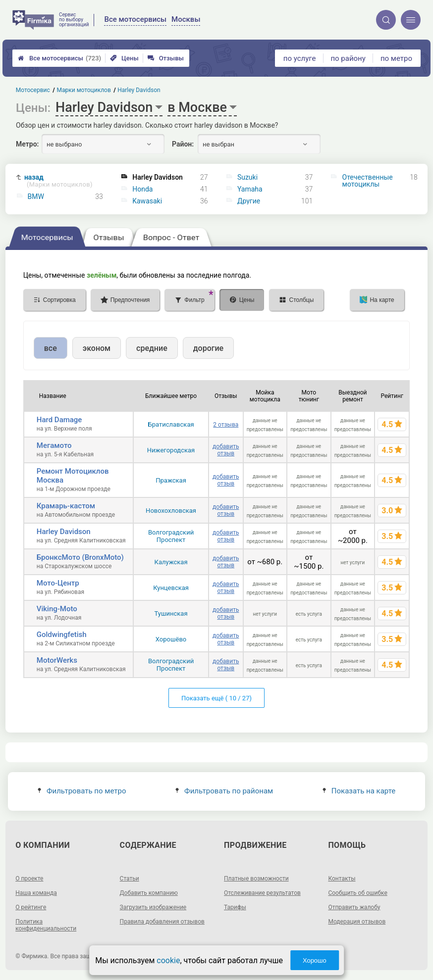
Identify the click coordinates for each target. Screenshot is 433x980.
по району (348, 58)
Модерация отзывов (357, 922)
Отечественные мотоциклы (368, 181)
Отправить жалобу (354, 907)
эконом (97, 348)
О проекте (29, 879)
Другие (249, 201)
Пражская (171, 480)
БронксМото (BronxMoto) (80, 557)
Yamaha (250, 189)
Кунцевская (171, 588)
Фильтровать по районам (224, 791)
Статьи (130, 879)
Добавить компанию (149, 893)
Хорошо (315, 960)
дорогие (208, 348)
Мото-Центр (58, 583)
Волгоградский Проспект (171, 536)
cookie (168, 960)
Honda (142, 189)
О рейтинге (31, 907)
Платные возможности (256, 879)
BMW (36, 196)
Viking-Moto (57, 609)
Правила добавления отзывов (162, 922)
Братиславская (171, 424)
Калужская (171, 562)
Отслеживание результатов (262, 893)
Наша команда (36, 893)
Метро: (27, 144)
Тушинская (171, 613)
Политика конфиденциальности (46, 925)
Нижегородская (171, 450)
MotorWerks (57, 660)
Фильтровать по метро (82, 791)
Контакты (342, 879)
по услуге (300, 58)
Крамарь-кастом (66, 506)
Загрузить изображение (153, 907)
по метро (396, 58)
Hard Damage (59, 420)
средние (152, 348)
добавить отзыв (226, 450)
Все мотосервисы (59, 58)
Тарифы (235, 907)
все (51, 348)
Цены (124, 58)
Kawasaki (147, 201)
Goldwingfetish (62, 635)
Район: (183, 144)
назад (58, 181)
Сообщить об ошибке (357, 893)
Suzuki (247, 177)
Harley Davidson (64, 532)
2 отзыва (226, 425)
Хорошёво (171, 639)
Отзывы (166, 58)
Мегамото (54, 445)
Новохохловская (171, 511)
